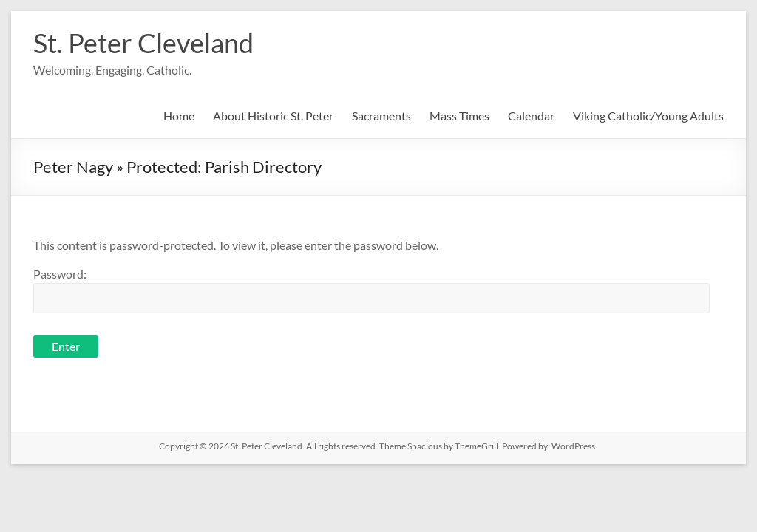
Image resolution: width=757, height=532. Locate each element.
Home (179, 116)
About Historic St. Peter (273, 116)
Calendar (531, 116)
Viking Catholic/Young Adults (648, 116)
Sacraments (381, 116)
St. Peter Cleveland (143, 43)
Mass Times (459, 116)
